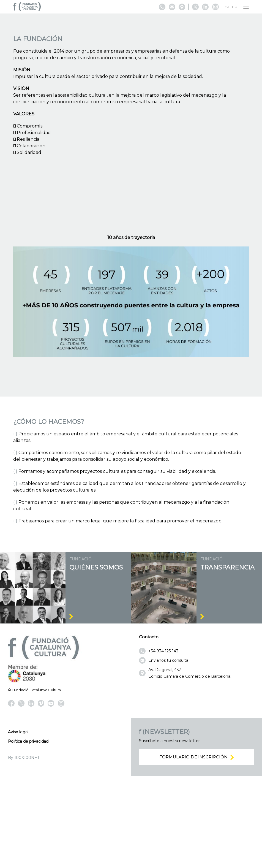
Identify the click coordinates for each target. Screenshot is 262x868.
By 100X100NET (24, 849)
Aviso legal (18, 823)
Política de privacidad (28, 832)
